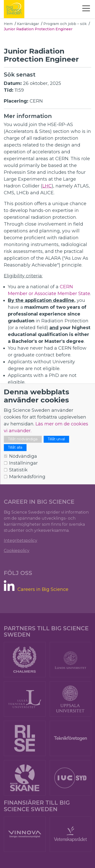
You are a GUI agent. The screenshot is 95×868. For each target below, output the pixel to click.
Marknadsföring (27, 477)
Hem (8, 24)
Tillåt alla (15, 448)
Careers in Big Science (43, 589)
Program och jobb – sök (65, 24)
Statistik (18, 470)
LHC (47, 186)
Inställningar (23, 463)
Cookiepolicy (17, 551)
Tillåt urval (56, 439)
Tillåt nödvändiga (23, 439)
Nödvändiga (23, 456)
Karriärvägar (28, 24)
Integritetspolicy (21, 540)
